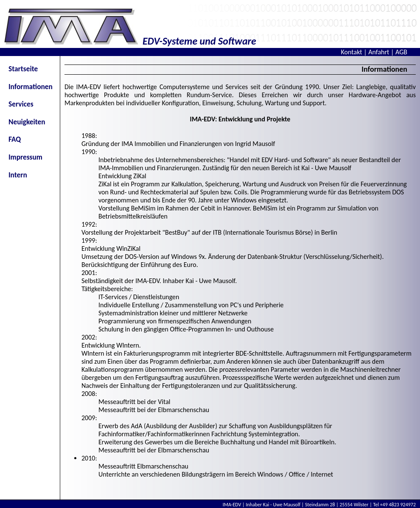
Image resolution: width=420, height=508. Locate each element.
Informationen (31, 87)
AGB (401, 52)
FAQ (15, 139)
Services (21, 104)
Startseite (23, 69)
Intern (18, 175)
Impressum (25, 157)
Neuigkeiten (27, 122)
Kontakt (352, 52)
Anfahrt (379, 52)
